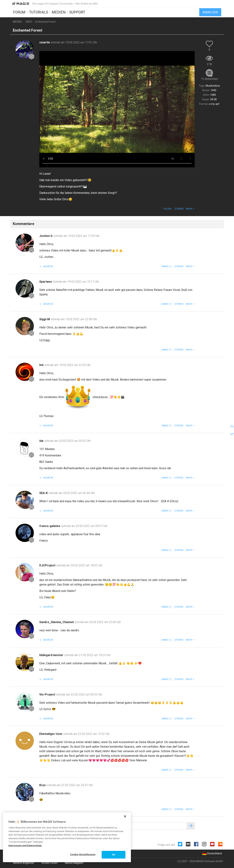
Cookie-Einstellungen (83, 854)
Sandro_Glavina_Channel (57, 622)
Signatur (48, 266)
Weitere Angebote (23, 863)
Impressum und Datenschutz (25, 845)
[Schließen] (125, 816)
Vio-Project (48, 694)
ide (42, 441)
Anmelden (210, 12)
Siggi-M (45, 319)
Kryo (43, 785)
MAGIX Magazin (74, 863)
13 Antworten (209, 79)
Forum (19, 12)
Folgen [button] (167, 209)
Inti (42, 365)
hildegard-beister (52, 655)
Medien (59, 12)
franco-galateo (50, 526)
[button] (190, 209)
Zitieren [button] (179, 209)
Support (77, 12)
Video (29, 22)
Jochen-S (46, 236)
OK (113, 855)
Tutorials (39, 12)
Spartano (46, 282)
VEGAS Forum (49, 863)
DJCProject (48, 565)
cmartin (45, 42)
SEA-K (44, 493)
